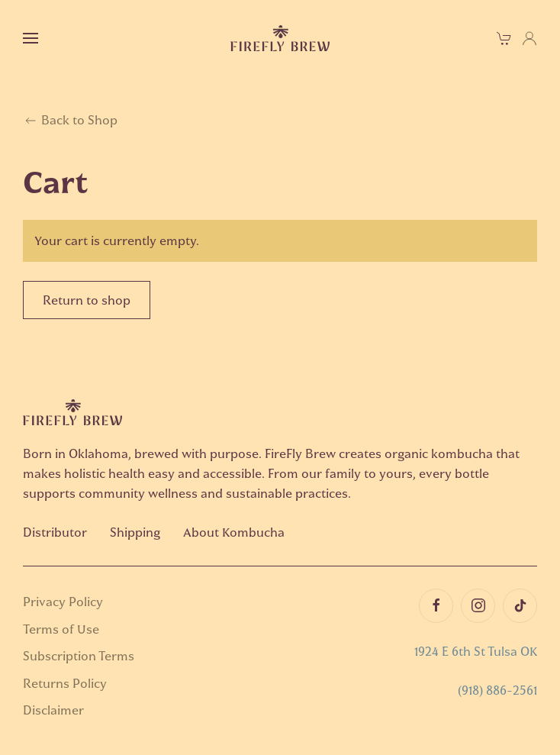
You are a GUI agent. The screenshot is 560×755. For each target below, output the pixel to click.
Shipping (135, 532)
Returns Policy (65, 683)
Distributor (55, 532)
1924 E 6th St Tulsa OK (476, 651)
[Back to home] (280, 38)
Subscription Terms (79, 656)
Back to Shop (70, 120)
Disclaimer (53, 710)
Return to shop (87, 300)
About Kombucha (234, 532)
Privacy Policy (63, 602)
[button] (31, 38)
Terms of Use (61, 629)
